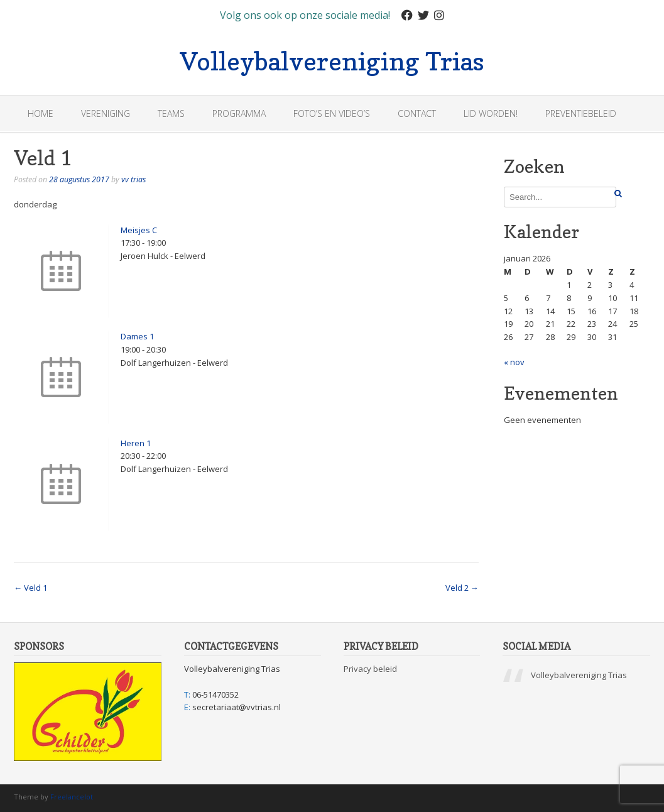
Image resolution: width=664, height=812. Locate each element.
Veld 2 (462, 588)
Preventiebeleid (581, 113)
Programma (239, 113)
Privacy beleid (370, 669)
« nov (514, 362)
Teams (171, 113)
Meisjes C (139, 230)
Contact (417, 113)
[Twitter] (423, 15)
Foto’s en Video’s (332, 113)
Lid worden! (491, 113)
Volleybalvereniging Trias (332, 60)
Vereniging (106, 113)
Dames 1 (137, 336)
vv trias (133, 179)
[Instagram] (439, 15)
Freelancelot (72, 797)
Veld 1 (30, 588)
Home (41, 113)
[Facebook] (407, 15)
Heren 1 (136, 443)
